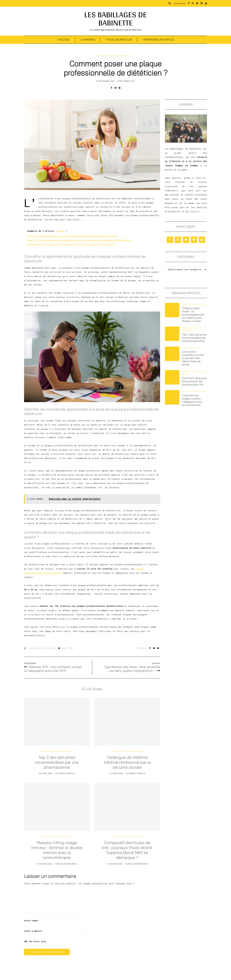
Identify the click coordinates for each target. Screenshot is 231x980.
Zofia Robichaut (126, 81)
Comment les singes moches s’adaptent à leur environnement (192, 400)
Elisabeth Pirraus (65, 773)
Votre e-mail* (33, 931)
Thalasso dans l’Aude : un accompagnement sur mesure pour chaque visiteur (193, 315)
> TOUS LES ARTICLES (119, 40)
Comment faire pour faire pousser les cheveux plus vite (194, 381)
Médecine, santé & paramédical (116, 56)
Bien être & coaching (193, 304)
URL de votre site (35, 941)
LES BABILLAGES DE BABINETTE (116, 18)
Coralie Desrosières (66, 864)
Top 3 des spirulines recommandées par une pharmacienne (194, 338)
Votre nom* (31, 921)
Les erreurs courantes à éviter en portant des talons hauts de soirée (193, 358)
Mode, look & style (192, 348)
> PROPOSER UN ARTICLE (158, 40)
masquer (61, 231)
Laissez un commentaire (42, 648)
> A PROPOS (88, 40)
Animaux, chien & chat (194, 391)
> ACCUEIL (64, 40)
